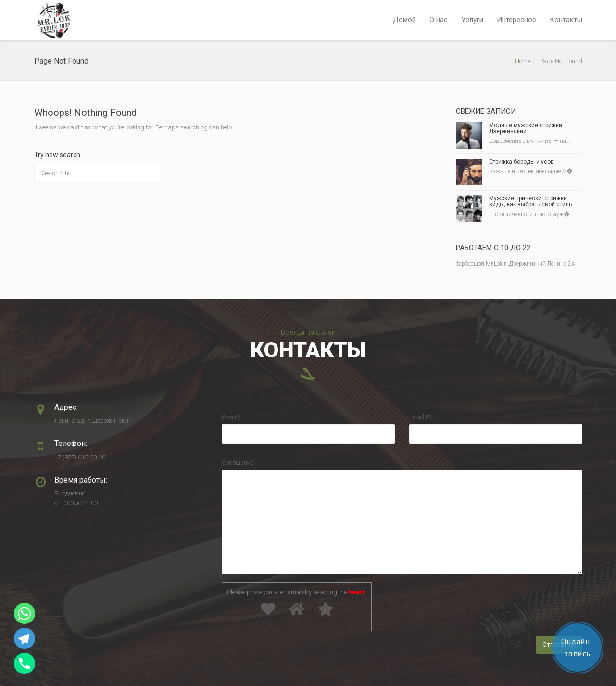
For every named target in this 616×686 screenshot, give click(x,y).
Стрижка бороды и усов (522, 162)
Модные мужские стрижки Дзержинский (526, 128)
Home (523, 61)
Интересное (516, 20)
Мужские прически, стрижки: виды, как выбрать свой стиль (530, 201)
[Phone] (25, 663)
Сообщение (238, 463)
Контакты (566, 20)
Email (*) (421, 417)
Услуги (472, 20)
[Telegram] (25, 638)
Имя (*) (231, 417)
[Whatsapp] (25, 613)
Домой (404, 20)
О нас (439, 20)
